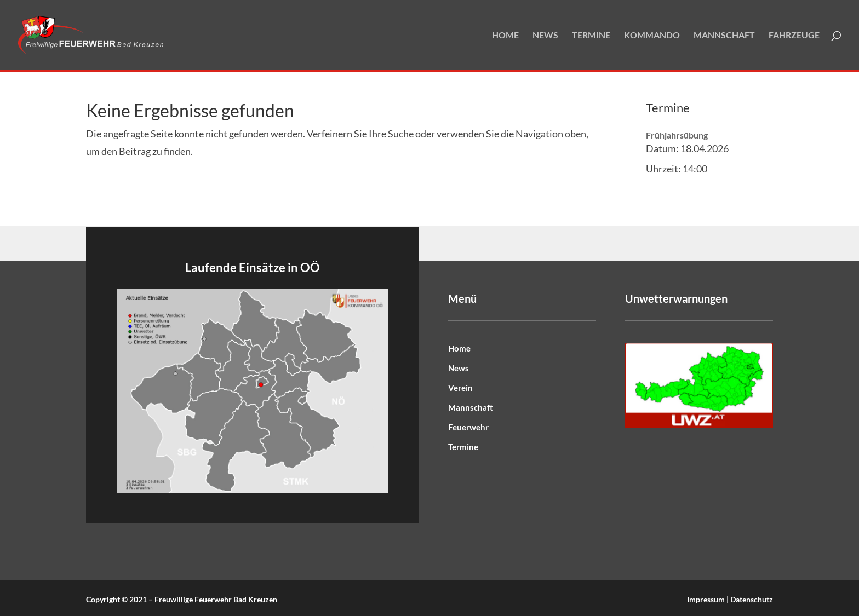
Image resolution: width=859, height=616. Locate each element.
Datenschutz (752, 599)
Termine (591, 36)
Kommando (652, 36)
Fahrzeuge (794, 36)
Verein (460, 388)
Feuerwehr (468, 427)
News (545, 36)
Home (505, 36)
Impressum (706, 599)
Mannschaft (724, 36)
